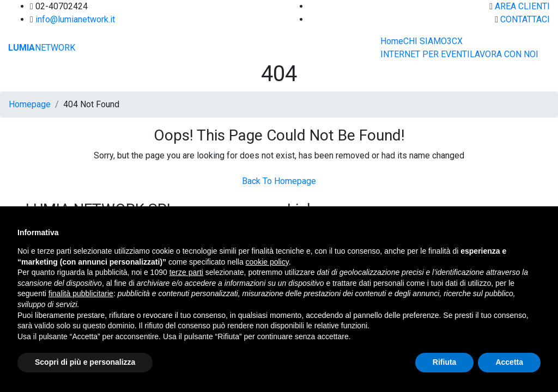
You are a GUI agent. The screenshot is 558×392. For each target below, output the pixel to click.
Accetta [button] (509, 362)
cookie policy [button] (267, 262)
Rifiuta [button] (445, 362)
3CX (455, 41)
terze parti (186, 272)
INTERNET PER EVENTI (425, 54)
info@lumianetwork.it (75, 19)
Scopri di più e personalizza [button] (85, 362)
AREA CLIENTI (522, 6)
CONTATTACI (525, 19)
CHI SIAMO (425, 41)
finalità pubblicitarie (81, 293)
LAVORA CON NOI (504, 54)
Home (392, 41)
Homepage (30, 104)
